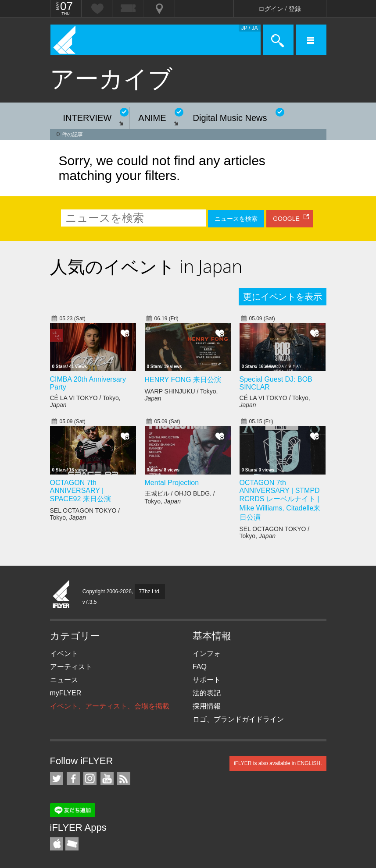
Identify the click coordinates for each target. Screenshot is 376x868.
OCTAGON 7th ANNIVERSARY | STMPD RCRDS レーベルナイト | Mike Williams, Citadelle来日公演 (280, 500)
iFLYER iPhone (57, 844)
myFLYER (66, 693)
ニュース (64, 680)
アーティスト (71, 667)
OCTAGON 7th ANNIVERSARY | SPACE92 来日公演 (81, 491)
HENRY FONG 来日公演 (183, 380)
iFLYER (61, 595)
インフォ (207, 654)
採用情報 (207, 706)
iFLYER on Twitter (57, 779)
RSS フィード (124, 779)
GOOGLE (286, 219)
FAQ (200, 667)
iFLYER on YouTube (107, 779)
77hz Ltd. (150, 592)
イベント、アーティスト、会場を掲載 (110, 706)
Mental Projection (172, 483)
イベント (64, 654)
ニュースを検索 (236, 219)
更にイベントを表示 (283, 297)
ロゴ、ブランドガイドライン (238, 719)
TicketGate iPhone (72, 844)
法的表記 (207, 693)
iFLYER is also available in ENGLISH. (278, 763)
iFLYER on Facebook (73, 779)
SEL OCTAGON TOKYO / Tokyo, (85, 514)
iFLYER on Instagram (90, 779)
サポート (207, 680)
